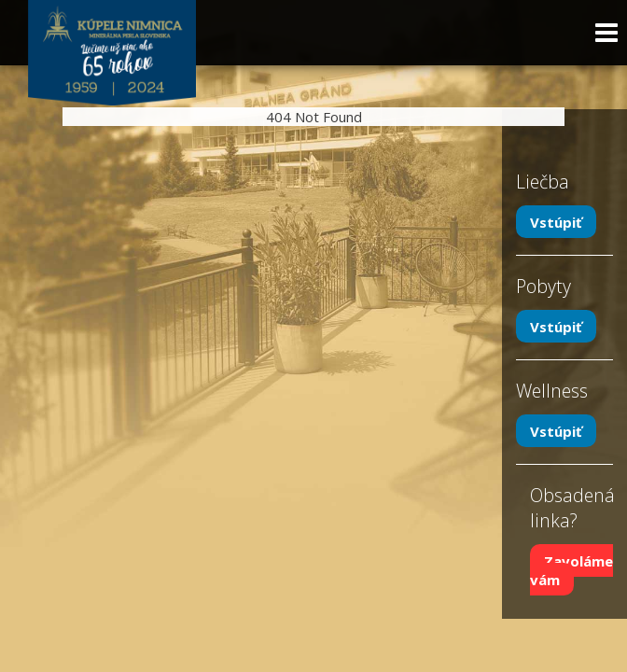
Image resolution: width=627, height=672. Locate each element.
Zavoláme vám (571, 570)
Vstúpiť (556, 222)
